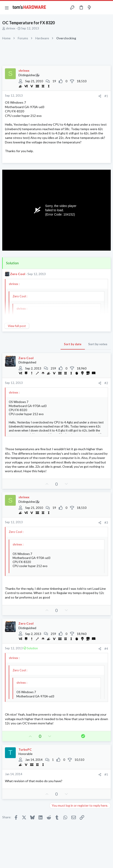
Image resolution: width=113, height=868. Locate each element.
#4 (106, 649)
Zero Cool (18, 274)
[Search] (107, 8)
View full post (17, 326)
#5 (106, 775)
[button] (7, 8)
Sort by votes (98, 344)
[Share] (100, 96)
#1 (106, 96)
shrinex (11, 28)
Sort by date (73, 344)
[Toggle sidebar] (98, 8)
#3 (106, 523)
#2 (106, 383)
